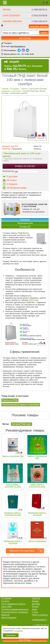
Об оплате (12, 180)
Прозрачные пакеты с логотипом (13, 542)
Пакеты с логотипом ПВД (13, 456)
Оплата (35, 607)
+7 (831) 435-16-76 (39, 21)
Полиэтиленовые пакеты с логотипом (21, 405)
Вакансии (5, 615)
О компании (6, 598)
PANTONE (34, 300)
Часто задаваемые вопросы (13, 604)
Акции (35, 609)
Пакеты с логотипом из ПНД (37, 457)
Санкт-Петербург (11, 15)
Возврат (35, 601)
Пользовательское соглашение (15, 612)
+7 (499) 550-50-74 (39, 9)
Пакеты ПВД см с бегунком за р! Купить (23, 67)
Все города (25, 38)
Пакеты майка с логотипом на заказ (13, 485)
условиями (19, 631)
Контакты (5, 601)
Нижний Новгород (12, 21)
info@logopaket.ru (18, 46)
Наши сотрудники (9, 618)
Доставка (36, 604)
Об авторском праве (16, 188)
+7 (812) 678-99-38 (39, 15)
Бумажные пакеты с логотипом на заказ (13, 514)
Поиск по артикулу (40, 615)
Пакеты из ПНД (10, 400)
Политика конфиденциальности (15, 609)
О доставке (12, 176)
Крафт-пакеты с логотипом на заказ (37, 485)
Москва (7, 9)
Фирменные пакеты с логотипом (37, 514)
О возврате (12, 184)
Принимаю (11, 635)
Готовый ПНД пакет (21, 424)
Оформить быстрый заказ (22, 551)
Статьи (35, 612)
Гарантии (36, 598)
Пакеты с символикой (37, 541)
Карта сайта (6, 607)
